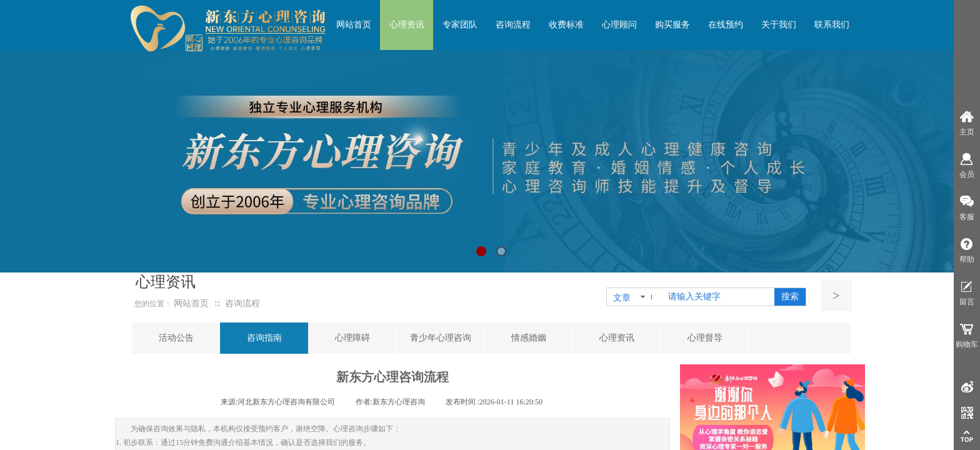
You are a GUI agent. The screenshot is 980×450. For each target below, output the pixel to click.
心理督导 (705, 338)
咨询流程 (242, 303)
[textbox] (719, 297)
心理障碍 (352, 338)
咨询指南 (264, 338)
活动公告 (176, 338)
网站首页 (191, 303)
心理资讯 (617, 338)
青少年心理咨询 (441, 338)
